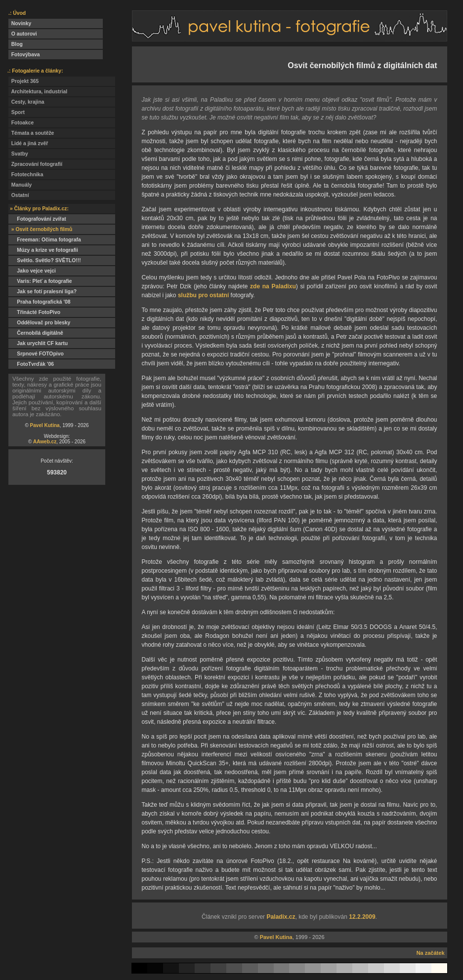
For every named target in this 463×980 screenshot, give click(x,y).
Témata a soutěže (31, 133)
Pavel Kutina (45, 425)
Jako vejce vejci (32, 271)
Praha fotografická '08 (39, 302)
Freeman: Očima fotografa (45, 240)
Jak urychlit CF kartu (38, 343)
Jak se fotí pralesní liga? (42, 292)
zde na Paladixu (273, 286)
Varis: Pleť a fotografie (40, 281)
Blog (16, 44)
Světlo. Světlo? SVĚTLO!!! (45, 260)
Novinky (20, 23)
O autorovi (23, 34)
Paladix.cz (281, 917)
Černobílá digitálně (36, 333)
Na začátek (431, 953)
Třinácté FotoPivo (34, 312)
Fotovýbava (24, 55)
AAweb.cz (45, 442)
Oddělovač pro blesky (39, 323)
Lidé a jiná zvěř (28, 143)
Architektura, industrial (38, 92)
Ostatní (19, 195)
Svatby (18, 154)
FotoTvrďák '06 (31, 364)
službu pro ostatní (203, 295)
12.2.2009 (362, 917)
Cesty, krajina (26, 102)
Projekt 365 (23, 81)
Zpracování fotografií (35, 164)
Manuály (20, 185)
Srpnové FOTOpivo (36, 354)
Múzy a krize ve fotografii (43, 250)
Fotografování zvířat (37, 219)
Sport (17, 112)
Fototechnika (26, 175)
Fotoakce (21, 123)
